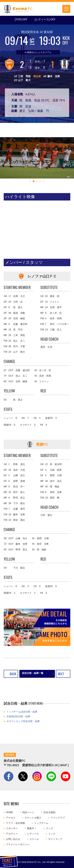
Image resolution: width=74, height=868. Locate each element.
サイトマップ (55, 839)
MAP (63, 765)
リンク (52, 834)
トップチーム (41, 823)
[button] (30, 181)
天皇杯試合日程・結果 (18, 716)
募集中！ (32, 828)
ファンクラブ (58, 818)
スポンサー (12, 828)
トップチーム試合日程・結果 (22, 712)
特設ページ (28, 812)
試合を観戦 (49, 812)
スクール (34, 839)
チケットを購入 (48, 9)
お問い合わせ (13, 839)
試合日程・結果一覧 (33, 673)
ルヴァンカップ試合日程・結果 (23, 721)
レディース (33, 834)
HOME (9, 812)
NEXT (61, 674)
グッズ (49, 828)
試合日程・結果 (39, 9)
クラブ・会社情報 (15, 823)
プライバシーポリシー (18, 845)
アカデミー (12, 834)
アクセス (11, 818)
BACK (13, 674)
